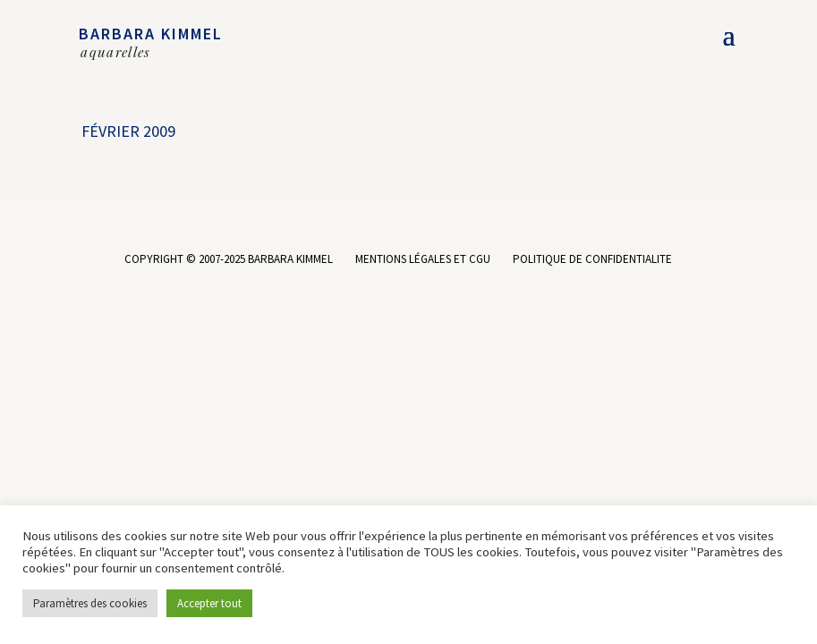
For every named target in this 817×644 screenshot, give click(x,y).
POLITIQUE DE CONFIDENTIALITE (592, 259)
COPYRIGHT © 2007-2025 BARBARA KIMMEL (229, 259)
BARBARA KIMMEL (151, 34)
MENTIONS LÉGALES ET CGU (423, 259)
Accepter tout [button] (209, 603)
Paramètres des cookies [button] (90, 603)
